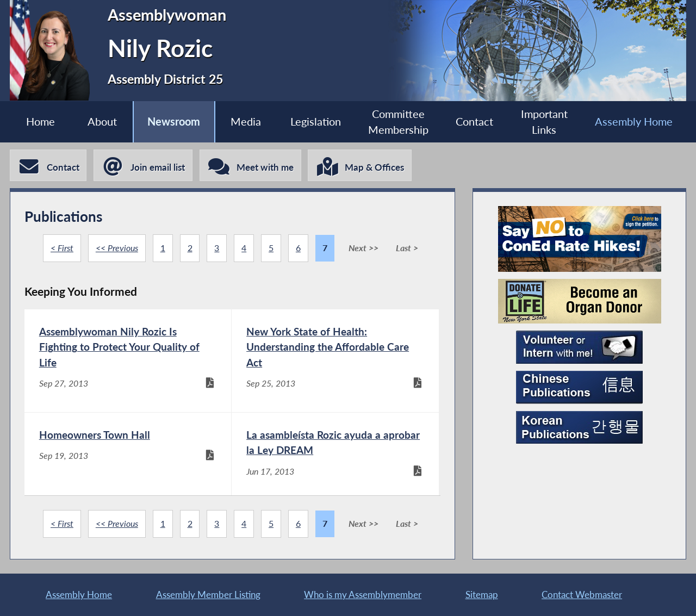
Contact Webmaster (582, 595)
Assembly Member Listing (208, 595)
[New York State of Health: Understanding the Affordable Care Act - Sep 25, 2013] (335, 361)
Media (246, 122)
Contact (474, 122)
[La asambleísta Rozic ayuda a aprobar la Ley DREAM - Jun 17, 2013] (335, 456)
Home (41, 122)
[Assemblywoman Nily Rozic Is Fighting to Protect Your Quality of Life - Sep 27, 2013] (128, 361)
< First (62, 248)
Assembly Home (634, 122)
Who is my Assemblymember (363, 595)
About (102, 122)
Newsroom (174, 122)
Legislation (316, 122)
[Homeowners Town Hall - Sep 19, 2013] (128, 456)
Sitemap (482, 595)
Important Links (544, 122)
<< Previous (117, 248)
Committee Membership (398, 122)
